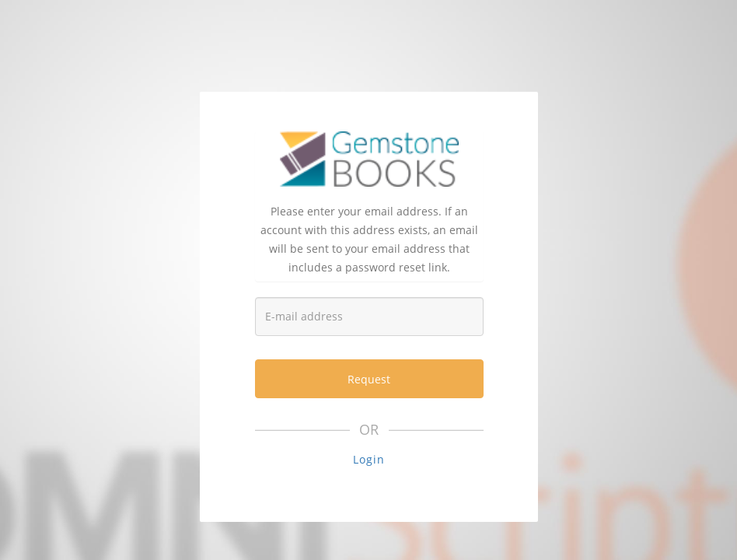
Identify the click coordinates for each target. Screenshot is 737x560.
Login (369, 459)
